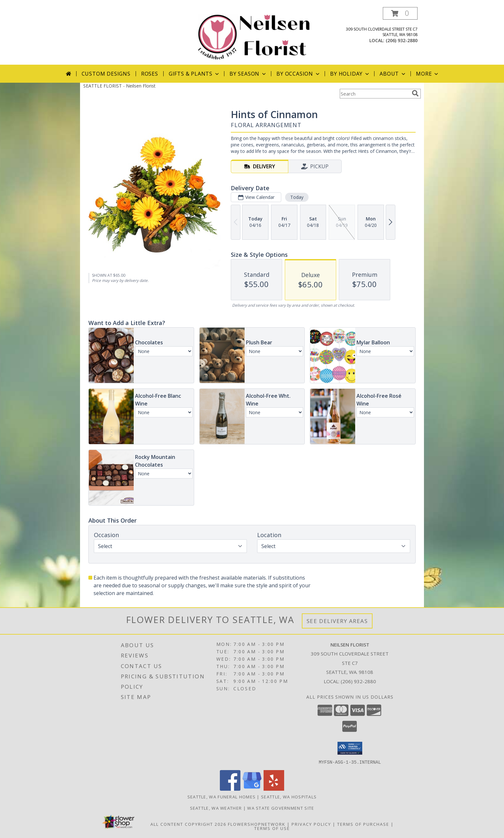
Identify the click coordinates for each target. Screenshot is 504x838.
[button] (400, 13)
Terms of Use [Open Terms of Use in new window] (272, 828)
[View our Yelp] (274, 789)
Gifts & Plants (194, 74)
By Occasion (299, 74)
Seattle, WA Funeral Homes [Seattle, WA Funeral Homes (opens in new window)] (222, 796)
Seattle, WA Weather (216, 808)
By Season (248, 74)
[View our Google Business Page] (252, 789)
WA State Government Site (281, 808)
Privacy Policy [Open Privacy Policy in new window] (311, 824)
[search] (415, 93)
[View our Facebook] (230, 789)
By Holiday (350, 74)
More (428, 74)
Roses (150, 74)
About (393, 74)
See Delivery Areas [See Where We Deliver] (337, 621)
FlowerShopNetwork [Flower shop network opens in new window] (257, 824)
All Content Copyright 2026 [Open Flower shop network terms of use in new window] (188, 824)
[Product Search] (374, 94)
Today (297, 197)
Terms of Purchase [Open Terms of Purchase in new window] (363, 824)
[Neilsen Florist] (254, 36)
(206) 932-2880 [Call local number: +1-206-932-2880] (402, 40)
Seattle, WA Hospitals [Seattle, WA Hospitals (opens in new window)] (289, 796)
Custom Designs (106, 74)
